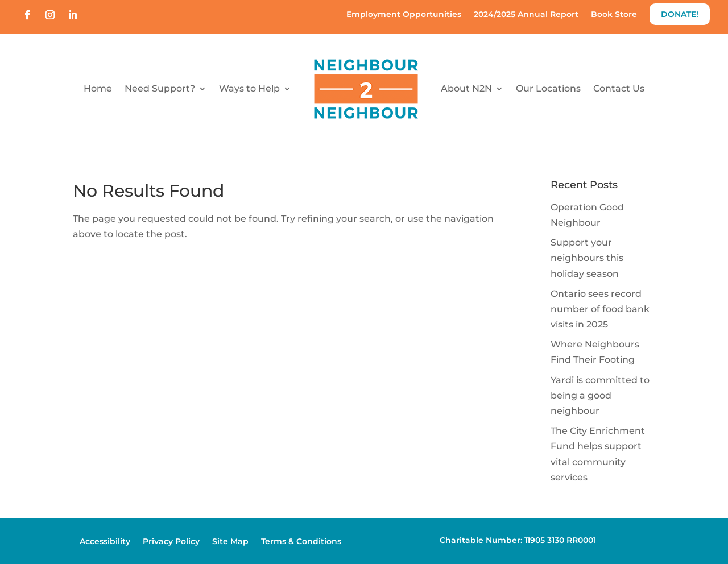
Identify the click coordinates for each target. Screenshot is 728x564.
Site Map (230, 542)
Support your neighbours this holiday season (587, 258)
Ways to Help (249, 88)
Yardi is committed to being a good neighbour (600, 395)
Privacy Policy (171, 542)
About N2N (466, 88)
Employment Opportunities (404, 15)
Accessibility (105, 542)
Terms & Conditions (301, 542)
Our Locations (548, 88)
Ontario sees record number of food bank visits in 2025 (600, 309)
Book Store (614, 15)
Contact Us (619, 88)
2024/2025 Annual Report (526, 15)
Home (98, 88)
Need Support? (160, 88)
